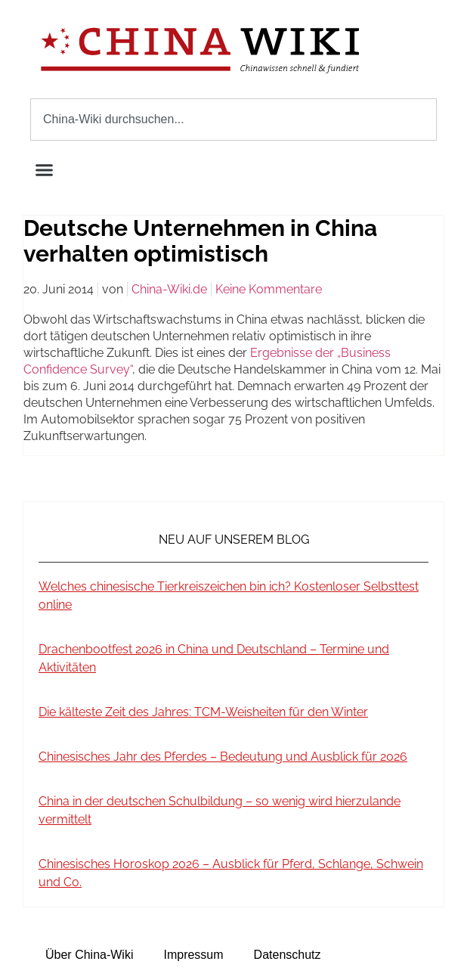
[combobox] (233, 119)
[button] (45, 170)
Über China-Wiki (89, 955)
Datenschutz (288, 955)
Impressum (193, 955)
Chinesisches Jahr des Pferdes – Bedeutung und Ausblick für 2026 (223, 757)
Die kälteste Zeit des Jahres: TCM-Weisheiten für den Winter (203, 712)
